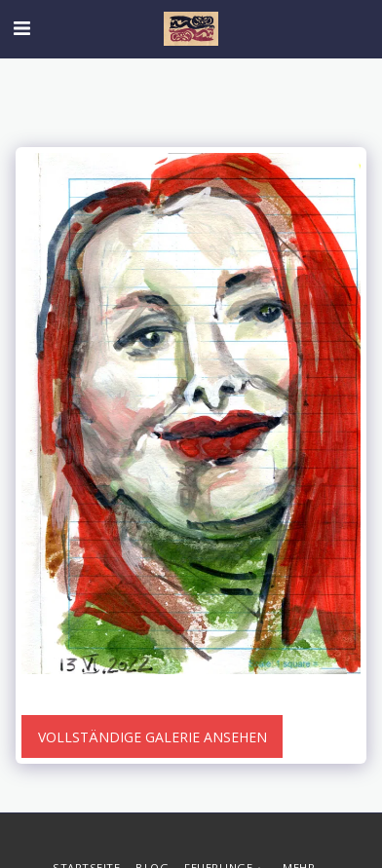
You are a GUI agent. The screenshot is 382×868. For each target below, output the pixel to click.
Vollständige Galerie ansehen (153, 737)
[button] (21, 28)
